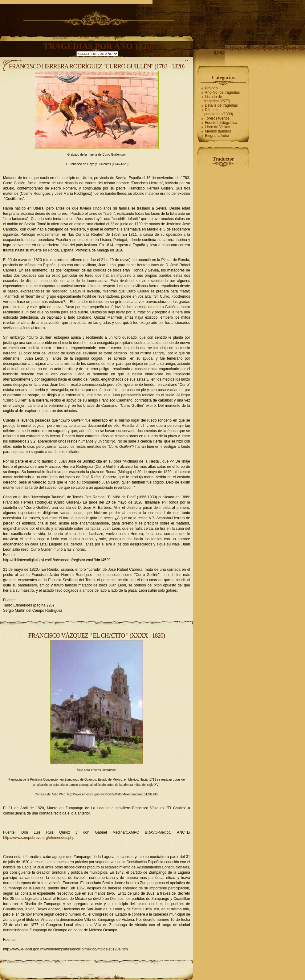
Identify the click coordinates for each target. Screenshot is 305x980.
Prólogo (211, 88)
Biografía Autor (217, 136)
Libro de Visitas (218, 127)
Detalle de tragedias (221, 105)
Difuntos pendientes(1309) (219, 112)
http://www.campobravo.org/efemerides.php (39, 838)
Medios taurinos (218, 131)
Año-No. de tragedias (222, 92)
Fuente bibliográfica (221, 123)
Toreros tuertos (217, 118)
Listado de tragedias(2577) (217, 99)
